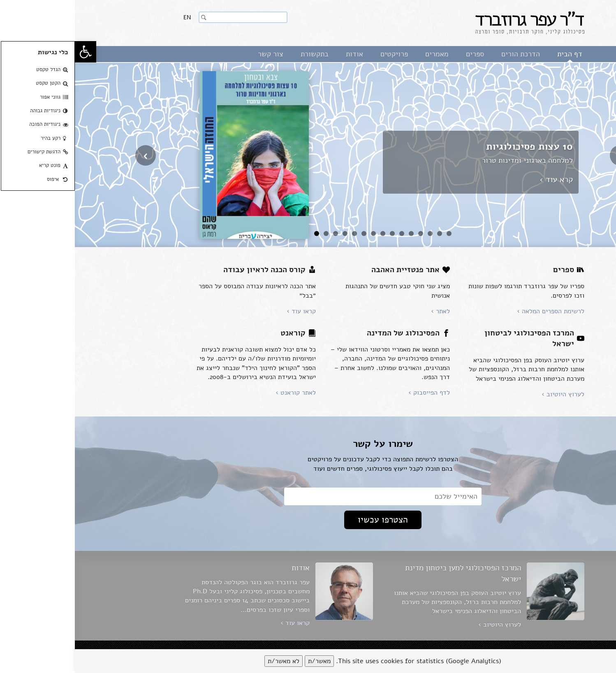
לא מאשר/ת (209, 661)
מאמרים (362, 54)
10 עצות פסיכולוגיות (455, 146)
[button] (11, 52)
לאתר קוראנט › (221, 393)
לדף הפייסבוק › (354, 393)
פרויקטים (319, 54)
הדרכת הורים (446, 54)
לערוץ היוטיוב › (488, 394)
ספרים (400, 54)
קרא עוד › (481, 179)
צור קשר (196, 54)
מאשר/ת (244, 661)
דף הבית (495, 54)
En (112, 17)
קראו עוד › (226, 311)
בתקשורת (240, 54)
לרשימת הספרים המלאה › (476, 311)
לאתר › (366, 311)
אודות (280, 54)
